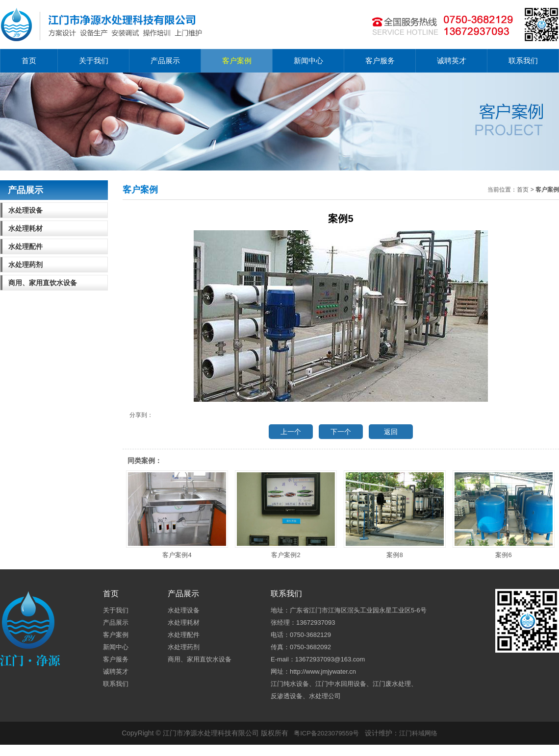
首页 (29, 61)
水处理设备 (25, 210)
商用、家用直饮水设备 (43, 283)
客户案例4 (177, 514)
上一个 (291, 432)
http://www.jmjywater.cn (323, 671)
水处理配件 (25, 246)
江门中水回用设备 (341, 684)
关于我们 (94, 61)
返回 (391, 432)
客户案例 (237, 61)
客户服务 (380, 61)
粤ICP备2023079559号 (326, 733)
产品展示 (165, 61)
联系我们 (523, 61)
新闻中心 (308, 61)
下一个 (341, 432)
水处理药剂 (25, 265)
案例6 (504, 514)
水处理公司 (325, 696)
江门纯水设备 (290, 684)
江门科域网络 (418, 733)
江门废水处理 (392, 684)
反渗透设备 (287, 696)
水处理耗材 (25, 228)
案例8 (395, 514)
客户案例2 (286, 514)
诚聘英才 (452, 61)
